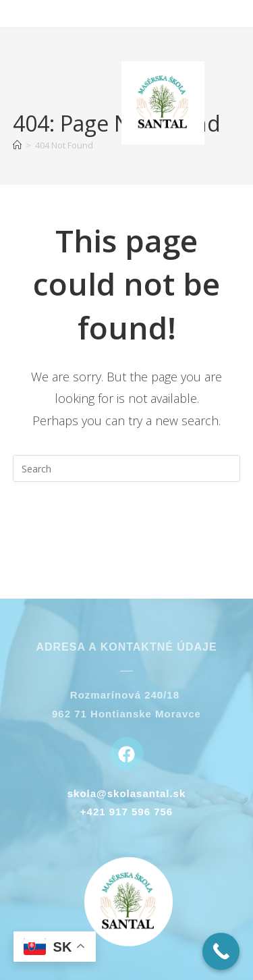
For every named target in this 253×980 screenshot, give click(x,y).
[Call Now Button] (221, 951)
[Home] (17, 145)
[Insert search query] (127, 468)
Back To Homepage (127, 523)
